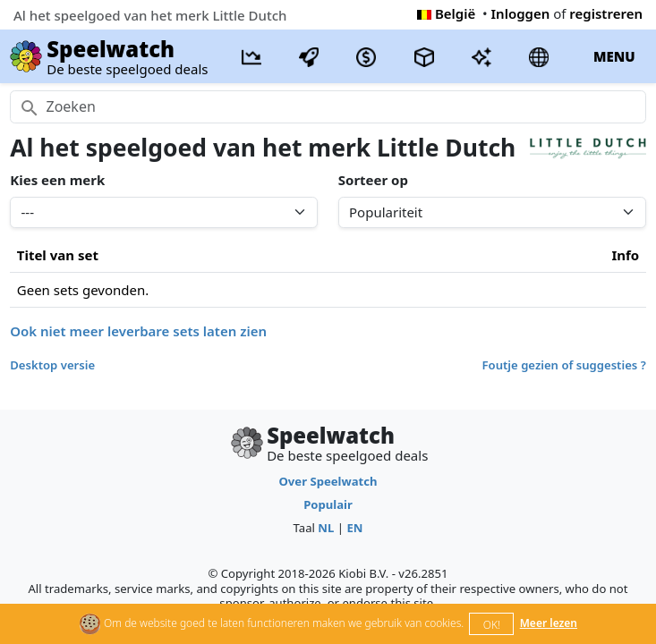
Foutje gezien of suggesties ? (564, 365)
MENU (614, 56)
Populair (328, 504)
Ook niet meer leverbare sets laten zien (138, 331)
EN (354, 528)
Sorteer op (373, 180)
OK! (492, 625)
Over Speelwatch (328, 481)
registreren (606, 13)
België (446, 13)
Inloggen (521, 13)
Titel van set (58, 255)
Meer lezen (549, 623)
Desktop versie (52, 365)
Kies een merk (57, 180)
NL (326, 528)
